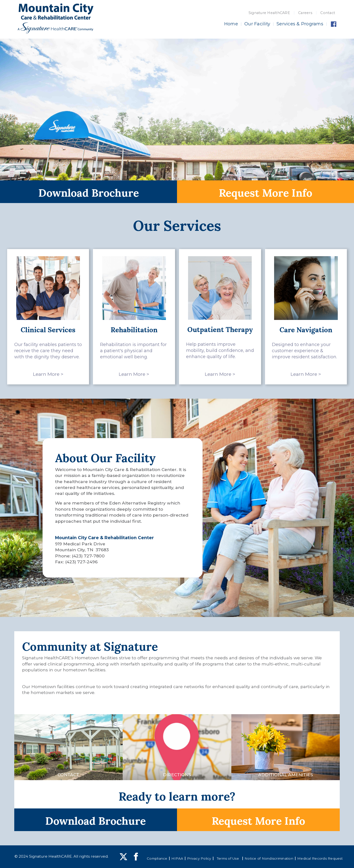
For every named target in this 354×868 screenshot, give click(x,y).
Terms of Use (228, 858)
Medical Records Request (320, 858)
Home (231, 24)
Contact (328, 13)
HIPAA (177, 858)
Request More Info (265, 192)
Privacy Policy (199, 858)
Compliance (157, 858)
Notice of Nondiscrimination (269, 858)
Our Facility (257, 24)
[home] (56, 18)
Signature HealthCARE (269, 13)
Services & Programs (300, 24)
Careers (305, 13)
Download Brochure (89, 192)
